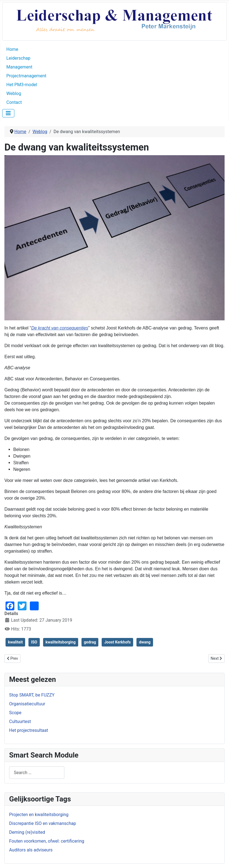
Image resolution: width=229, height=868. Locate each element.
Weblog (14, 93)
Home (12, 49)
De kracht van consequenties (60, 328)
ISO (34, 642)
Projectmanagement (26, 76)
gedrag (90, 642)
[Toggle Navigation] (8, 113)
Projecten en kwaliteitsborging (39, 815)
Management (19, 67)
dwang (145, 642)
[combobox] (37, 773)
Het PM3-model (22, 85)
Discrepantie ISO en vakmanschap (43, 823)
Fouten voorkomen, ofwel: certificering (47, 841)
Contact (14, 102)
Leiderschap (18, 58)
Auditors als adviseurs (31, 850)
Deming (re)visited (27, 832)
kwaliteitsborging (61, 642)
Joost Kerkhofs (117, 642)
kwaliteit (15, 642)
